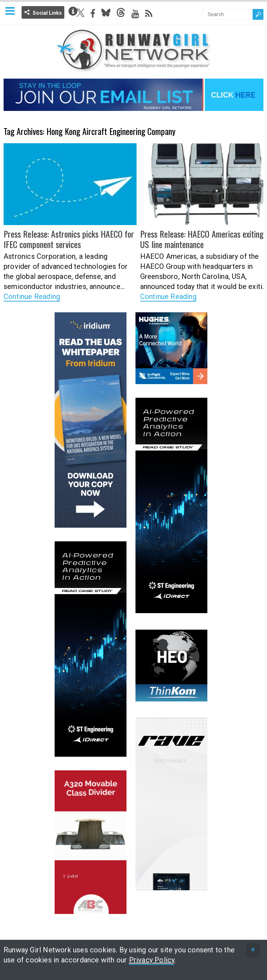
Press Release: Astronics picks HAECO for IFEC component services (69, 239)
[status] (253, 950)
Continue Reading (32, 297)
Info (73, 11)
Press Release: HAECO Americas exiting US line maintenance (202, 239)
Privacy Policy (152, 960)
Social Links (47, 13)
